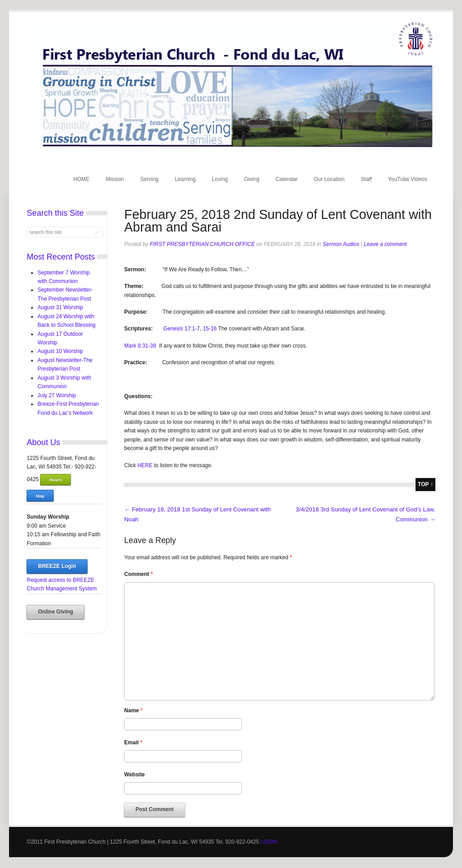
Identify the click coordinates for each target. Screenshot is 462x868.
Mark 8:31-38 (140, 346)
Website (134, 775)
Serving (150, 179)
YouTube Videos (408, 179)
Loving (220, 179)
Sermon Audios (341, 244)
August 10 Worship (60, 351)
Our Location (329, 179)
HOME (81, 179)
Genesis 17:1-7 (182, 329)
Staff (366, 179)
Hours (55, 480)
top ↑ (425, 484)
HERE (145, 465)
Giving (252, 179)
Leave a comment (385, 244)
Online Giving (55, 612)
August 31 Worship (60, 307)
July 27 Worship (57, 395)
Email (133, 743)
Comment (138, 574)
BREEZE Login (57, 566)
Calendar (287, 179)
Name (133, 710)
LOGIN (269, 842)
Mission (115, 179)
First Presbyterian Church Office (202, 244)
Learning (185, 179)
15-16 (210, 329)
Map (40, 496)
